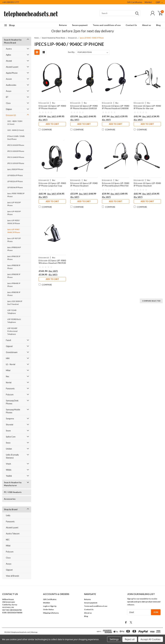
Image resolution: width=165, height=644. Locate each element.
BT (7, 97)
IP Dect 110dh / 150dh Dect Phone (16, 138)
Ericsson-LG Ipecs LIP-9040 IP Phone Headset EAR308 (116, 107)
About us (147, 25)
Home (37, 38)
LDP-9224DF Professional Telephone (12, 331)
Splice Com (11, 437)
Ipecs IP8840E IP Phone (14, 285)
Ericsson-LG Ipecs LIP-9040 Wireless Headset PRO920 (52, 262)
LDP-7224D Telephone (12, 312)
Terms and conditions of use (107, 25)
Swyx (8, 443)
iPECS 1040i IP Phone (16, 157)
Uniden (9, 449)
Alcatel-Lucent (12, 67)
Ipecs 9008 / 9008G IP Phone (16, 195)
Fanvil (8, 340)
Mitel (8, 370)
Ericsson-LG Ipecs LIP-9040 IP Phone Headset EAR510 (84, 107)
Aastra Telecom (13, 534)
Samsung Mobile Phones (13, 411)
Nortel (9, 382)
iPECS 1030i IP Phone (16, 151)
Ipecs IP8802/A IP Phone (14, 249)
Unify (8, 515)
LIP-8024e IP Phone (15, 187)
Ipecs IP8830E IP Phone (14, 276)
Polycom (10, 395)
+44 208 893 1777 (11, 2)
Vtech (8, 464)
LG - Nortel (11, 364)
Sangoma (10, 419)
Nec (8, 376)
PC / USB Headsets (13, 492)
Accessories (10, 499)
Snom (8, 431)
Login (45, 606)
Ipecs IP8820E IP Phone (14, 267)
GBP (159, 2)
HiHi (8, 358)
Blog (158, 25)
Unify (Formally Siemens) (12, 456)
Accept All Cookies (151, 639)
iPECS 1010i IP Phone (16, 145)
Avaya (9, 91)
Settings (114, 639)
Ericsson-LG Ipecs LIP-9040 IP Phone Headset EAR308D (84, 184)
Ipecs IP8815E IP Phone (14, 258)
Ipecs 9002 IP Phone (15, 169)
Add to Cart (52, 124)
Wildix (9, 470)
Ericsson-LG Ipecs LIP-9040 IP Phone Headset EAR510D (52, 107)
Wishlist (148, 2)
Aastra (9, 49)
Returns (63, 25)
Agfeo (8, 55)
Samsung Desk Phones (12, 402)
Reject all (130, 639)
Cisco (8, 103)
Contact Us (131, 25)
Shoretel (10, 425)
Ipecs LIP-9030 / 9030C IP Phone (14, 222)
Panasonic (10, 388)
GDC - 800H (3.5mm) (16, 130)
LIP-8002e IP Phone (15, 175)
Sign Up (53, 606)
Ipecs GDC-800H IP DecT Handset (15, 303)
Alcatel (9, 61)
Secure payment (80, 25)
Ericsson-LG (11, 115)
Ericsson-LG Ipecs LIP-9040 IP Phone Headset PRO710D (147, 184)
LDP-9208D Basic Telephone (14, 321)
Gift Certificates (135, 2)
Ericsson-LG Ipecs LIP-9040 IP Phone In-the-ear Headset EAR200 (147, 107)
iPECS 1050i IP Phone (16, 163)
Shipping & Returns (51, 613)
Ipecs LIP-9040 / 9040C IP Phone (14, 231)
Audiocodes (11, 85)
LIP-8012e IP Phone (15, 181)
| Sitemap (34, 632)
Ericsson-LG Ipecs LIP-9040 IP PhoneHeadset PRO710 (116, 184)
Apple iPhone (12, 73)
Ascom (9, 79)
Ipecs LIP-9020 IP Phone (14, 213)
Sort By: (71, 52)
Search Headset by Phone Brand (13, 41)
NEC (8, 540)
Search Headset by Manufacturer (13, 484)
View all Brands (12, 576)
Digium (9, 109)
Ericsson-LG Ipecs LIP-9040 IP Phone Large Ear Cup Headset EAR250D (52, 184)
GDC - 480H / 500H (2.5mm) (15, 123)
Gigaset (9, 346)
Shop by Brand (11, 509)
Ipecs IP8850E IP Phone (14, 294)
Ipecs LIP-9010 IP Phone (14, 204)
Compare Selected (151, 301)
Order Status (48, 609)
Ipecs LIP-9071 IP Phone (14, 240)
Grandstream (12, 352)
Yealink (9, 476)
